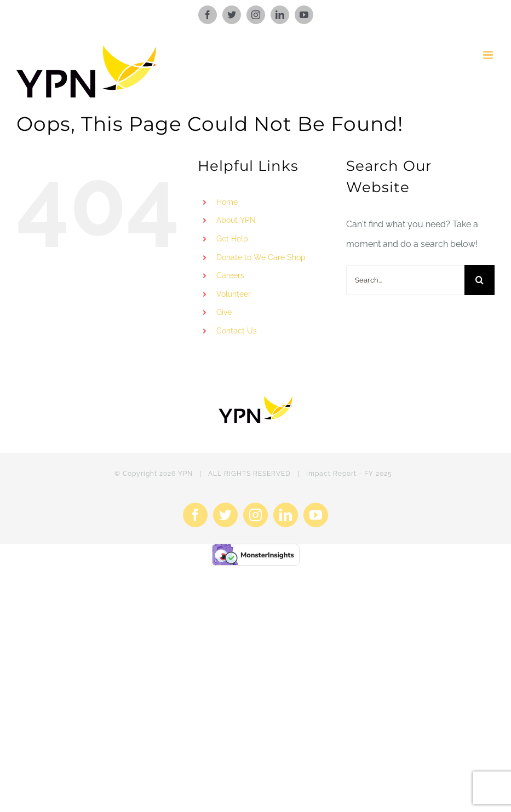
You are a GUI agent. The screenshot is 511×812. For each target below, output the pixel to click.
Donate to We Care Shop (261, 257)
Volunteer (234, 294)
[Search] (480, 280)
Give (224, 312)
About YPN (236, 220)
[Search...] (405, 280)
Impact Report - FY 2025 (349, 474)
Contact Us (237, 331)
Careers (230, 275)
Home (227, 202)
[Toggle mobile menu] (489, 55)
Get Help (232, 239)
